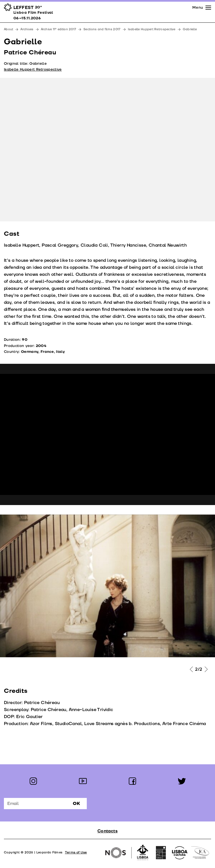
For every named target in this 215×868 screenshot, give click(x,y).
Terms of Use (76, 852)
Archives (27, 29)
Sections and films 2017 (102, 29)
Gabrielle (190, 29)
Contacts (107, 831)
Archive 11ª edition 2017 (59, 29)
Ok (76, 804)
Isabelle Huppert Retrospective (152, 29)
